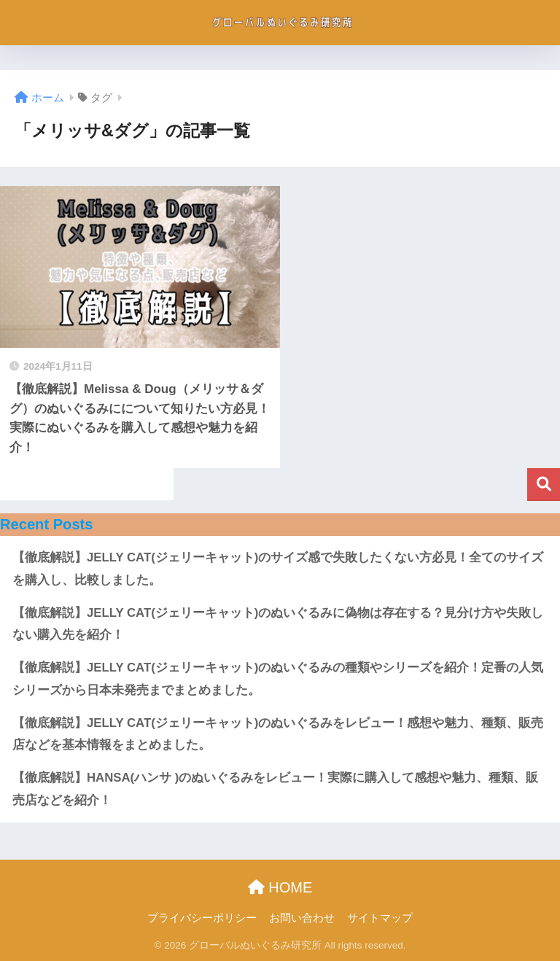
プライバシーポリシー (202, 918)
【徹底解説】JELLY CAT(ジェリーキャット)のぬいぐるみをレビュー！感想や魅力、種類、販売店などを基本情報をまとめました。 (278, 734)
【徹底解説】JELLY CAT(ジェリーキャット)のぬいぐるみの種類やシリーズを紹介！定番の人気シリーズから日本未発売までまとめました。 (278, 679)
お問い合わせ (302, 918)
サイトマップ (380, 918)
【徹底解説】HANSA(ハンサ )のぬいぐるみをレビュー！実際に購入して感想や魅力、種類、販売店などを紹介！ (275, 789)
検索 (544, 485)
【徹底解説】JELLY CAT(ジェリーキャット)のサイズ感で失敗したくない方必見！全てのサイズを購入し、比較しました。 (278, 569)
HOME (280, 887)
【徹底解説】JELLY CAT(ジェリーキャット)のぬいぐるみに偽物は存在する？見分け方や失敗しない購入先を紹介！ (278, 624)
